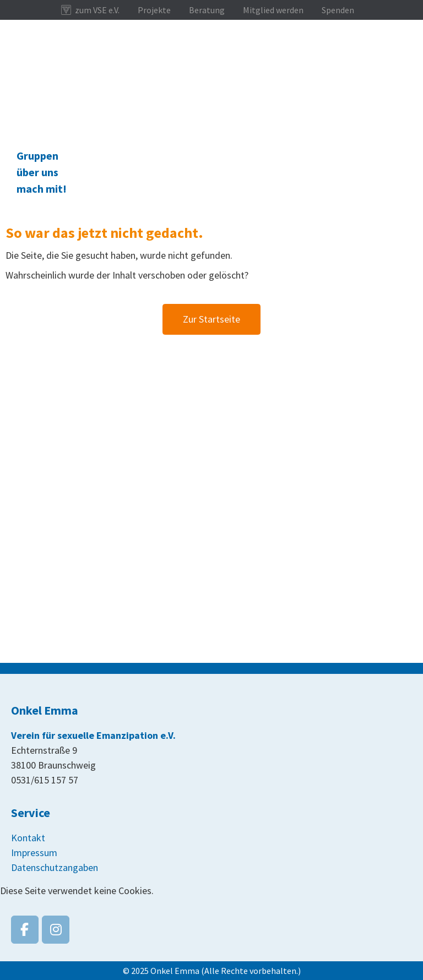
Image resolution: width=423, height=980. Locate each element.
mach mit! (42, 189)
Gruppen (37, 156)
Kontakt (28, 838)
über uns (37, 172)
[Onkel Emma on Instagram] (56, 930)
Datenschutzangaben (55, 867)
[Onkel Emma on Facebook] (25, 930)
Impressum (34, 853)
